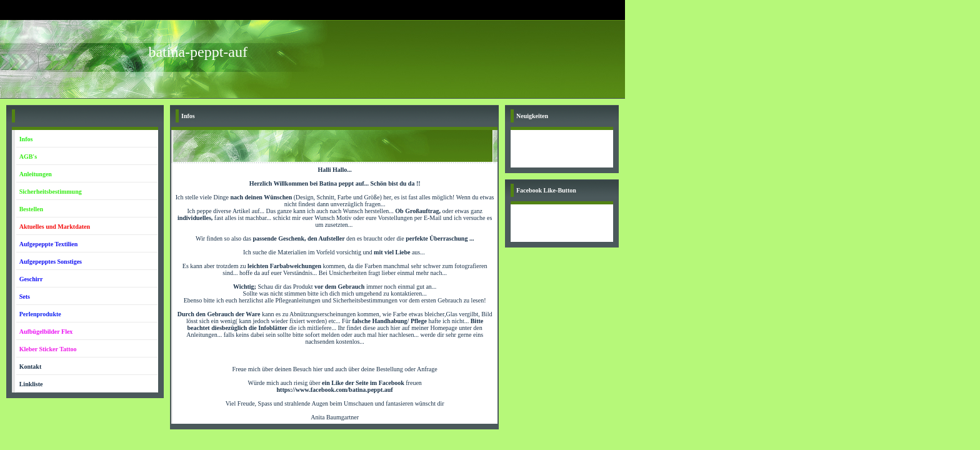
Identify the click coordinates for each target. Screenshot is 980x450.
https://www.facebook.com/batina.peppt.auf (335, 390)
